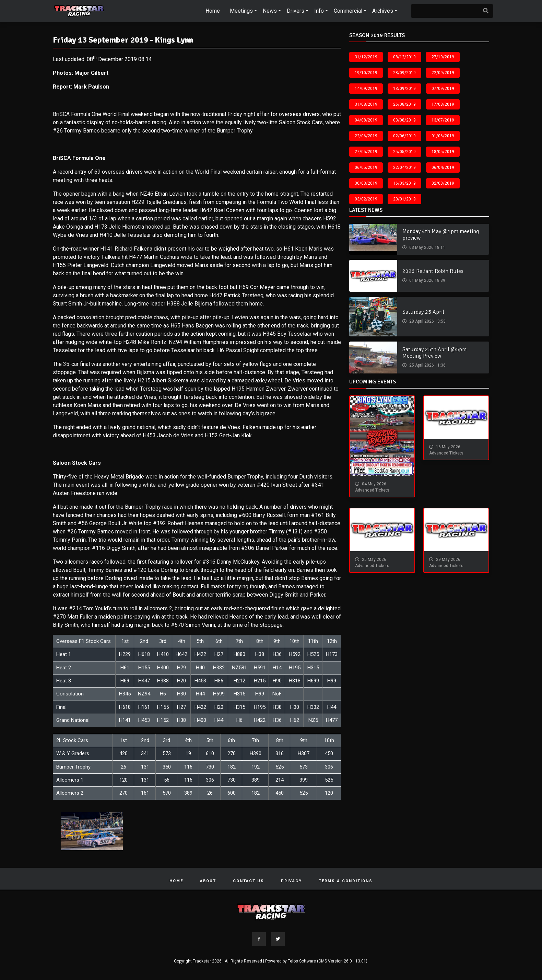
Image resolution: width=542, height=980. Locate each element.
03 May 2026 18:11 (427, 247)
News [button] (270, 11)
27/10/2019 (443, 57)
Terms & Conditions (346, 881)
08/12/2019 (404, 57)
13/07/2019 (443, 120)
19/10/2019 (366, 73)
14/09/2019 (366, 89)
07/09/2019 (443, 89)
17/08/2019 (443, 104)
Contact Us (249, 881)
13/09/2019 (404, 89)
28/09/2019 (404, 73)
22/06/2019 (366, 136)
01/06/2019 (443, 136)
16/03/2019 (404, 183)
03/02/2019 (366, 199)
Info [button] (319, 11)
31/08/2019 (366, 104)
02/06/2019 (404, 136)
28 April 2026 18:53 (427, 321)
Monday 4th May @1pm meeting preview (441, 235)
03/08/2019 (404, 120)
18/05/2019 (443, 152)
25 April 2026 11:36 (427, 365)
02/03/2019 (443, 183)
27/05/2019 (366, 152)
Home (213, 11)
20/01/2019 (404, 199)
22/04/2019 (404, 168)
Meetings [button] (241, 11)
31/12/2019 (366, 57)
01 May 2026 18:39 (427, 280)
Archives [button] (383, 11)
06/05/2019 (366, 168)
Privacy (291, 881)
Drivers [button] (296, 11)
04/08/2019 (366, 120)
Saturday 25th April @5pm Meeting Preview (434, 353)
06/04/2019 (443, 168)
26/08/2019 (404, 104)
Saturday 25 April (423, 312)
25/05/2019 (404, 152)
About (208, 881)
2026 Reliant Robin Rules (433, 271)
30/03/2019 (366, 183)
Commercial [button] (348, 11)
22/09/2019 (443, 73)
